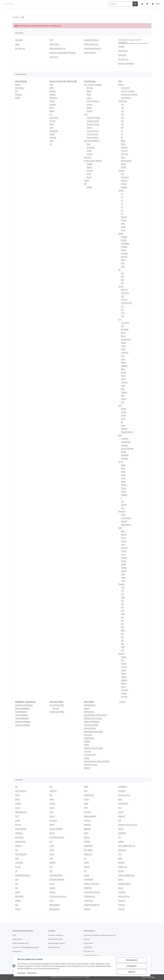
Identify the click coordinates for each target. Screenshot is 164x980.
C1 (122, 194)
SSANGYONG (123, 803)
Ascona (124, 541)
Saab (51, 127)
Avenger (124, 237)
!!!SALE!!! (122, 702)
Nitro (123, 260)
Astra (123, 544)
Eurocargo (91, 147)
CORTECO (19, 833)
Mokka (124, 564)
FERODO (18, 846)
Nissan (87, 799)
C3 (122, 200)
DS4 (123, 276)
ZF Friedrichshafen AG (58, 896)
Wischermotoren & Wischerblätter (97, 761)
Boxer (89, 94)
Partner (90, 111)
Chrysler (122, 171)
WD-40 (52, 884)
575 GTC (124, 300)
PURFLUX (122, 905)
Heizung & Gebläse (91, 725)
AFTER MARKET (21, 829)
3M (16, 787)
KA (122, 422)
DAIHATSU (53, 98)
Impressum (21, 973)
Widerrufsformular (91, 44)
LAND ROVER (89, 795)
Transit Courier (92, 134)
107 (122, 594)
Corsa (123, 554)
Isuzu (52, 108)
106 (122, 591)
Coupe (124, 343)
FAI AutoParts (55, 909)
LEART (52, 850)
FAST (17, 816)
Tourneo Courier (93, 121)
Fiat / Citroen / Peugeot (93, 84)
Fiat (17, 91)
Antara (124, 534)
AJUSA (121, 879)
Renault (121, 654)
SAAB (86, 803)
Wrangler (125, 458)
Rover (52, 124)
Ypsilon (124, 505)
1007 (123, 587)
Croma (124, 346)
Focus (123, 419)
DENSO (87, 837)
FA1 (85, 871)
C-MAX (124, 412)
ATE (51, 787)
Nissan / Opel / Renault (93, 161)
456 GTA (124, 290)
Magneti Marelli (90, 816)
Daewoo (53, 94)
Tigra (123, 574)
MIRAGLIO (122, 850)
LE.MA (52, 846)
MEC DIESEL (88, 850)
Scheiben (87, 751)
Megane (124, 680)
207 (122, 607)
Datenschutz (32, 973)
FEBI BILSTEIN (20, 841)
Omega (124, 568)
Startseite (19, 40)
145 (122, 104)
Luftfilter (87, 741)
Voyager (124, 187)
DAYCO (121, 812)
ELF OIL (18, 867)
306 (122, 620)
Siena (123, 386)
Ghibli (123, 515)
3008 (123, 614)
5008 (123, 647)
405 (122, 634)
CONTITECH (88, 901)
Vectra (123, 577)
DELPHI (52, 833)
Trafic (89, 174)
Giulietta (124, 147)
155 (122, 114)
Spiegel (87, 758)
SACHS (121, 888)
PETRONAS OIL (90, 896)
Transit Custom (92, 137)
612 (122, 306)
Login (17, 44)
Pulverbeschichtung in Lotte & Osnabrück (130, 41)
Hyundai (53, 104)
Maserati (19, 94)
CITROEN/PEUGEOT (22, 875)
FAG (17, 888)
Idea (123, 356)
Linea (123, 359)
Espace (124, 663)
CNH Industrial (21, 791)
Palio (123, 369)
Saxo (123, 223)
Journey (124, 257)
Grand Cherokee (127, 448)
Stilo (123, 389)
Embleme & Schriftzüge (93, 718)
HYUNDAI (122, 791)
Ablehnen (132, 972)
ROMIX (86, 875)
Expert (89, 98)
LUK (17, 850)
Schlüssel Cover (90, 755)
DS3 (123, 273)
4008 (123, 630)
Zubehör (87, 768)
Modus (124, 683)
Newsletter (122, 55)
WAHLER (87, 909)
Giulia (123, 144)
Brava (123, 333)
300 (122, 174)
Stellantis (87, 825)
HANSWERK (88, 846)
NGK (17, 858)
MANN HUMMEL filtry (126, 875)
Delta (123, 468)
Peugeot (121, 584)
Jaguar (52, 111)
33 (122, 131)
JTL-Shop (152, 977)
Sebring (124, 180)
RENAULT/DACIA (124, 884)
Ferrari (121, 286)
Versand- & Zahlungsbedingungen (63, 53)
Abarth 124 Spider (128, 91)
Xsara (123, 230)
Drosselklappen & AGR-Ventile (95, 715)
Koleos (124, 673)
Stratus (124, 184)
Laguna (124, 677)
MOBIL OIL (88, 854)
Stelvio (124, 167)
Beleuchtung (89, 712)
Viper (123, 266)
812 (122, 309)
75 (122, 137)
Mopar (18, 820)
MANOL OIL (123, 867)
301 (122, 617)
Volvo (52, 141)
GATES (18, 892)
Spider (124, 164)
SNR (51, 858)
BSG (17, 905)
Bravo (123, 336)
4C (122, 134)
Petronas (56, 708)
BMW (52, 88)
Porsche (53, 121)
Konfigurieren (132, 966)
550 (122, 296)
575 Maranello (127, 303)
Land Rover (54, 118)
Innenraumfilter (90, 728)
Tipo (123, 395)
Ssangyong (54, 131)
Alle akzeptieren (132, 960)
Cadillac (53, 91)
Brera (123, 141)
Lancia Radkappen (22, 718)
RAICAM (121, 909)
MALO (52, 854)
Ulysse (124, 399)
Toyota (52, 134)
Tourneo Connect (93, 118)
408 (122, 644)
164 (122, 124)
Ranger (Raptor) (127, 432)
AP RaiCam (19, 837)
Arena (123, 538)
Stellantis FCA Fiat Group (128, 825)
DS (119, 270)
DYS (51, 871)
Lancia (121, 462)
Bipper (89, 91)
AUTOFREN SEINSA (57, 837)
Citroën (121, 190)
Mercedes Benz (124, 795)
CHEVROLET (123, 787)
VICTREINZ (19, 863)
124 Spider (125, 323)
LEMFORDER (89, 879)
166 (122, 127)
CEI (16, 871)
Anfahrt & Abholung (126, 63)
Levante (124, 521)
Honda (52, 101)
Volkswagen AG (21, 812)
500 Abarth (125, 88)
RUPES (52, 825)
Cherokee (125, 438)
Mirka (52, 799)
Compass (125, 445)
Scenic (124, 687)
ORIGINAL (122, 892)
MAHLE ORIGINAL (56, 829)
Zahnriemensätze (91, 765)
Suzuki (18, 808)
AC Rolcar (88, 812)
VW (51, 144)
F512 (123, 313)
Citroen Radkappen (22, 708)
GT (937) (124, 151)
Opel (120, 528)
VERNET (53, 863)
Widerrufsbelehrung (57, 48)
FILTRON (87, 841)
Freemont (125, 352)
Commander (126, 442)
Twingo (124, 693)
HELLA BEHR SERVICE (92, 892)
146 (122, 108)
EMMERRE (122, 833)
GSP (17, 884)
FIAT (120, 854)
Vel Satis (124, 697)
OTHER (121, 871)
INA (51, 867)
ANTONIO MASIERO (57, 879)
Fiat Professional (93, 101)
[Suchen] (121, 4)
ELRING (87, 867)
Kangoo (90, 164)
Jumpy (89, 108)
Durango (124, 253)
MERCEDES (19, 896)
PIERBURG (88, 888)
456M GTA (125, 293)
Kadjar (124, 670)
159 (122, 121)
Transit (89, 127)
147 (122, 111)
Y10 (122, 501)
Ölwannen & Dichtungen (93, 748)
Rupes (18, 98)
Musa (123, 482)
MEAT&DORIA (55, 905)
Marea (124, 362)
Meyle (17, 799)
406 (122, 637)
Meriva (124, 561)
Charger (124, 247)
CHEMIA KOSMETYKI (92, 905)
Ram (123, 263)
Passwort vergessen (91, 40)
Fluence (124, 667)
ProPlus (52, 803)
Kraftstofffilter (89, 738)
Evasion (124, 217)
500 (122, 326)
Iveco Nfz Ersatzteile (92, 141)
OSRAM (90, 187)
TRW (86, 808)
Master (89, 167)
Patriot (124, 452)
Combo (124, 551)
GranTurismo (126, 518)
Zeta (123, 508)
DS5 (123, 280)
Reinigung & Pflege (57, 712)
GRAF (120, 858)
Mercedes (88, 157)
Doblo (123, 349)
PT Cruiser (125, 177)
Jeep (120, 435)
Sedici (123, 379)
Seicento (124, 382)
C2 (122, 197)
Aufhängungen (90, 705)
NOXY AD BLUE (124, 896)
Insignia (124, 558)
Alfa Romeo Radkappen (24, 705)
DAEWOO (53, 791)
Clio (122, 660)
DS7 (123, 283)
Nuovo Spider (126, 161)
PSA (120, 820)
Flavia (123, 472)
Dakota (124, 250)
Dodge (121, 233)
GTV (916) (125, 154)
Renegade (125, 455)
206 (122, 604)
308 (122, 627)
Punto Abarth (126, 98)
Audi (51, 84)
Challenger (125, 243)
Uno (123, 402)
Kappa (124, 475)
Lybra (123, 478)
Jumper (89, 104)
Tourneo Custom (93, 124)
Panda (123, 372)
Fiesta (123, 415)
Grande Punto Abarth (129, 94)
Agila (123, 531)
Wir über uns (20, 48)
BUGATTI (122, 901)
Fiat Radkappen (21, 712)
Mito (123, 157)
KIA (51, 114)
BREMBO (87, 829)
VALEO (86, 863)
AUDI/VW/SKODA (56, 875)
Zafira (123, 581)
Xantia (123, 227)
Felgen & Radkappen (92, 722)
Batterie (87, 708)
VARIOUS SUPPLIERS (92, 884)
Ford (86, 114)
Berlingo (90, 88)
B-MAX (124, 409)
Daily (89, 144)
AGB (51, 40)
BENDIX (18, 901)
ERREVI (121, 841)
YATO (52, 901)
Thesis (124, 491)
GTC (123, 316)
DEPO (86, 833)
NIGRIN (52, 888)
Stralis (89, 151)
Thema (124, 488)
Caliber (124, 240)
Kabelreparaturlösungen (93, 731)
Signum (124, 571)
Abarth (18, 84)
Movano (90, 171)
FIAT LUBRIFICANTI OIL (127, 846)
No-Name (53, 820)
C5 (122, 207)
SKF (51, 841)
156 (122, 118)
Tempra (124, 392)
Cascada (124, 548)
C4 (122, 204)
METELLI (53, 892)
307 (122, 624)
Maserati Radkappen (23, 722)
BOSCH (121, 829)
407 (122, 640)
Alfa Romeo (19, 88)
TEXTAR (18, 909)
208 (122, 611)
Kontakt (121, 46)
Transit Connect (93, 131)
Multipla (124, 366)
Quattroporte (126, 525)
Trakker (90, 154)
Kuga (123, 425)
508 (122, 650)
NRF (17, 879)
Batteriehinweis (90, 53)
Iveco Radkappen (22, 715)
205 (122, 601)
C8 (122, 214)
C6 (122, 210)
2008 (123, 597)
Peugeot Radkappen (23, 725)
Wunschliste (123, 51)
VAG (120, 808)
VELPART (122, 863)
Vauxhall (53, 137)
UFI (85, 858)
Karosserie (88, 735)
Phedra (124, 485)
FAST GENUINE (21, 854)
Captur (124, 657)
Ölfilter (87, 745)
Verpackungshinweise (92, 48)
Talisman (125, 690)
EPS (120, 837)
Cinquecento (126, 339)
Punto (123, 376)
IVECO (17, 795)
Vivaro (89, 177)
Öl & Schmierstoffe (57, 705)
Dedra (123, 465)
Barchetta (125, 329)
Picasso (124, 220)
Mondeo (124, 429)
